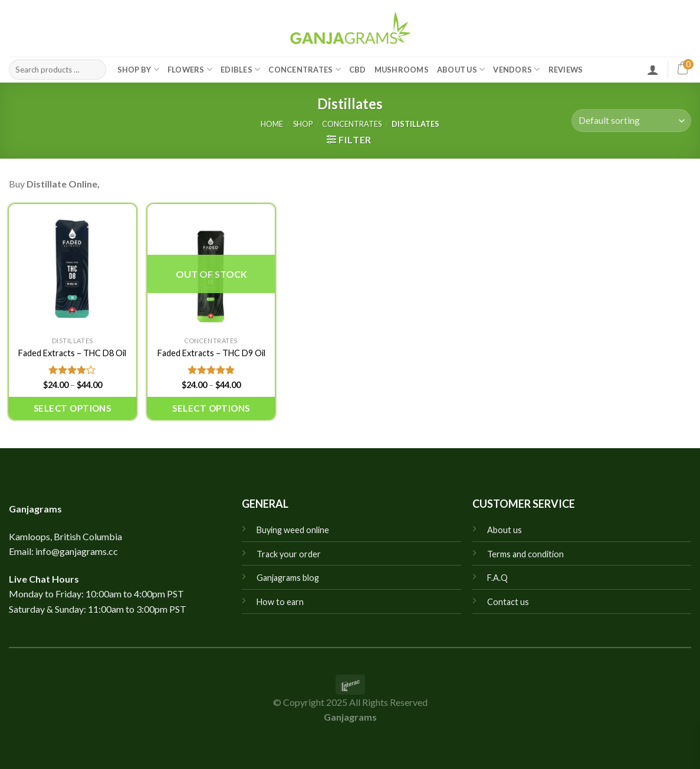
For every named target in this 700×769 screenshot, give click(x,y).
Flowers (190, 69)
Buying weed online (293, 530)
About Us (461, 69)
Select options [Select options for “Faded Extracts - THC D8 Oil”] (72, 408)
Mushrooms (402, 70)
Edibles (240, 69)
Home (272, 124)
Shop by (138, 69)
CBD (358, 70)
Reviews (566, 70)
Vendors (516, 69)
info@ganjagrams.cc (77, 551)
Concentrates (305, 69)
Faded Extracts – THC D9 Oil (211, 353)
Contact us (508, 602)
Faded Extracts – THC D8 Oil (72, 353)
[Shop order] (631, 121)
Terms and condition (525, 554)
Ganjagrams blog (288, 578)
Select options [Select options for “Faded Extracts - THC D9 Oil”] (211, 408)
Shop (303, 124)
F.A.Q (497, 578)
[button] (349, 139)
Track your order (289, 554)
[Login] (653, 70)
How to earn (280, 602)
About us (505, 530)
